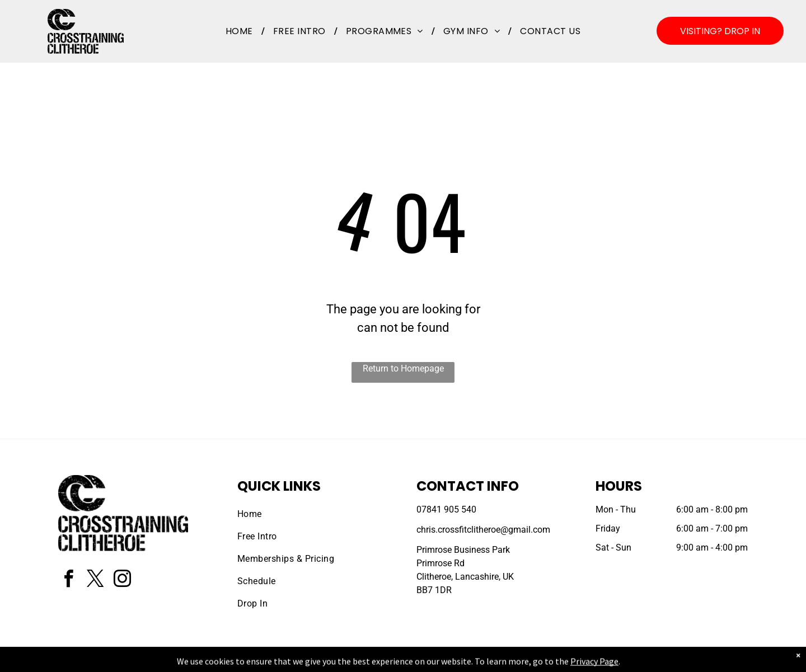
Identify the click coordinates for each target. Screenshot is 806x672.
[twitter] (95, 581)
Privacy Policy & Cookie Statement (333, 661)
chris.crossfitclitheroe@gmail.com (483, 530)
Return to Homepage (403, 368)
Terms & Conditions (495, 661)
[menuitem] (241, 31)
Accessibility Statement (426, 661)
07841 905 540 (446, 509)
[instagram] (122, 581)
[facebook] (68, 581)
